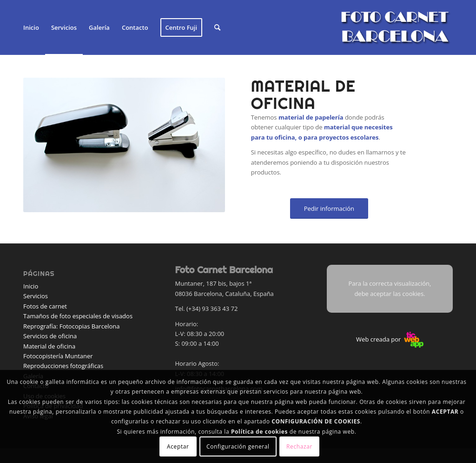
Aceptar (178, 446)
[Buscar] (217, 27)
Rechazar (299, 446)
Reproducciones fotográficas (63, 366)
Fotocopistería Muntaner (58, 356)
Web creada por (390, 339)
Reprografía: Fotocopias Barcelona (72, 326)
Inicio (31, 286)
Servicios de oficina (50, 336)
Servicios (36, 296)
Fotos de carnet (45, 306)
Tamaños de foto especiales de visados (78, 316)
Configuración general (238, 446)
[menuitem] (31, 27)
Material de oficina (49, 346)
